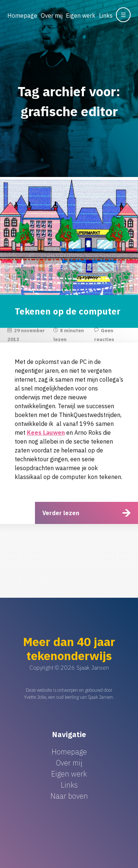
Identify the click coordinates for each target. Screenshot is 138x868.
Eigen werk (81, 15)
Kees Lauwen (46, 433)
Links (106, 15)
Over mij (52, 15)
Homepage (22, 15)
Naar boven (69, 796)
